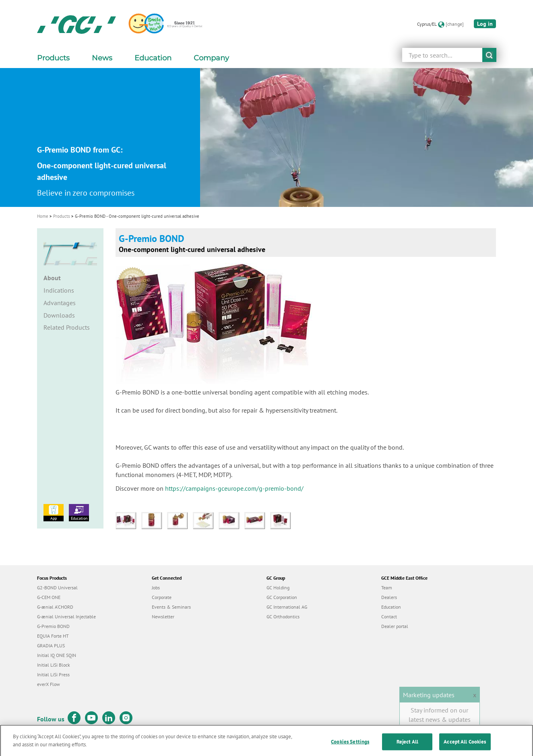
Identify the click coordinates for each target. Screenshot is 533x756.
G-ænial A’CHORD (55, 607)
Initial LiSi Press (53, 674)
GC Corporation (282, 597)
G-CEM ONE (49, 597)
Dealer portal (395, 626)
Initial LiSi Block (54, 665)
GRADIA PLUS (51, 645)
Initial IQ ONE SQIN (57, 655)
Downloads (59, 315)
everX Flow (49, 684)
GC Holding (278, 588)
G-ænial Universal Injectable (66, 617)
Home (43, 216)
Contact (389, 617)
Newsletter (163, 617)
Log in (485, 24)
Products (62, 216)
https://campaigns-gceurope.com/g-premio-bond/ (234, 488)
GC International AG (287, 607)
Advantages (60, 303)
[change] (455, 24)
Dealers (389, 597)
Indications (59, 290)
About (52, 278)
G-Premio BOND (53, 626)
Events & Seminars (171, 607)
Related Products (67, 327)
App (54, 512)
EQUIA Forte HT (53, 636)
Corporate (162, 597)
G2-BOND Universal (57, 588)
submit (489, 55)
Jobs (156, 588)
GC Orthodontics (283, 617)
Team (387, 588)
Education (79, 512)
